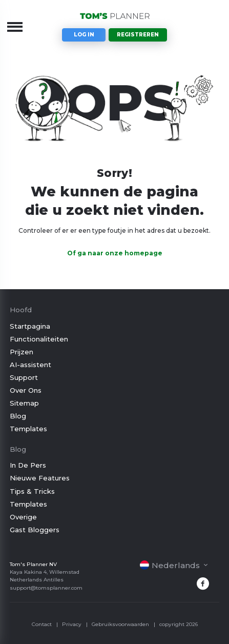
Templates (28, 429)
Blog (18, 416)
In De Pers (28, 465)
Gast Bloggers (35, 530)
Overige (23, 517)
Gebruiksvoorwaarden (120, 624)
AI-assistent (30, 365)
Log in (84, 35)
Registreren (138, 35)
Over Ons (26, 390)
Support (24, 377)
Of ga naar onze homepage (115, 253)
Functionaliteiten (39, 339)
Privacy (72, 624)
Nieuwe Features (40, 478)
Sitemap (24, 403)
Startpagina (30, 326)
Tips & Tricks (32, 491)
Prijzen (22, 352)
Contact (42, 624)
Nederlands (170, 565)
